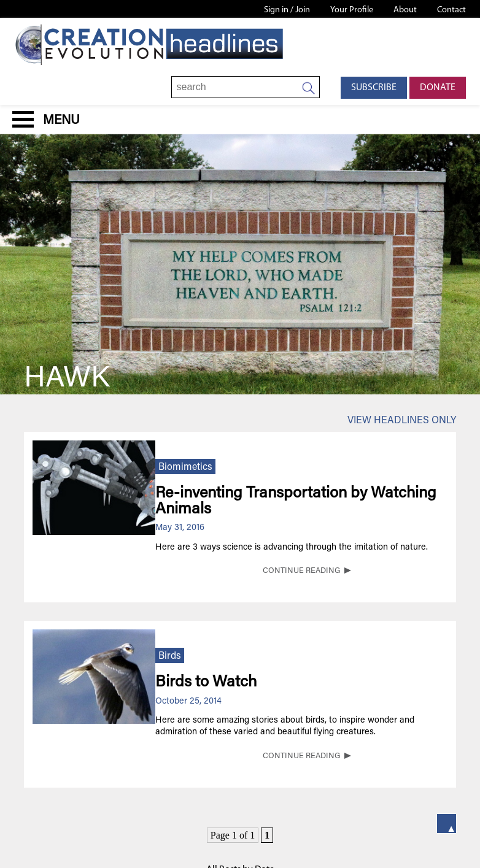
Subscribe (374, 88)
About (405, 10)
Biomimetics (185, 467)
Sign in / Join (287, 10)
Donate (438, 88)
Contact (451, 10)
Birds (170, 656)
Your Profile (352, 10)
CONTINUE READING (301, 571)
